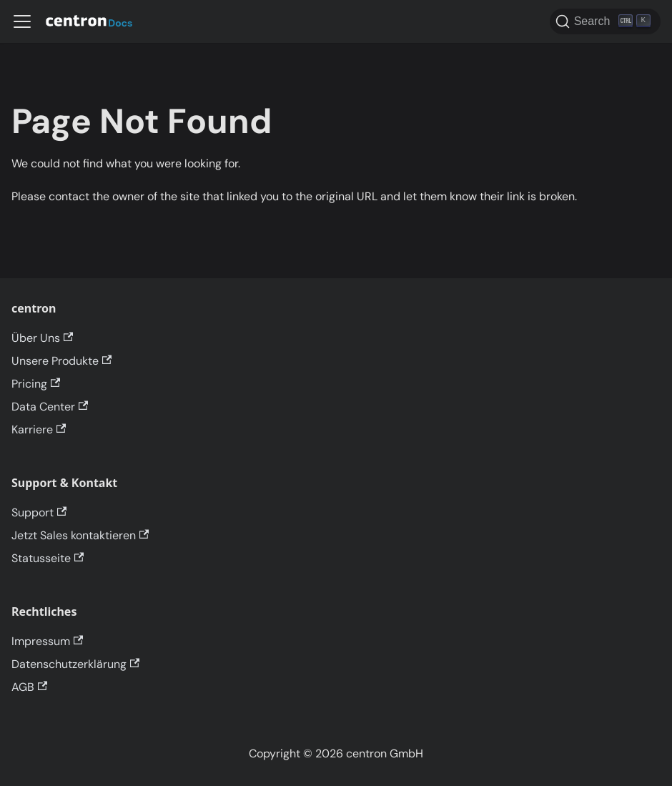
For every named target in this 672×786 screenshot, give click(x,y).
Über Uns (42, 338)
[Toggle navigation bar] (22, 21)
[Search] (605, 21)
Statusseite (48, 558)
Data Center (50, 407)
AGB (29, 687)
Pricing (36, 384)
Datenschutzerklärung (75, 664)
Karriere (39, 429)
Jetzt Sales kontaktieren (80, 535)
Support (39, 512)
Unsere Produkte (61, 361)
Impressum (47, 641)
